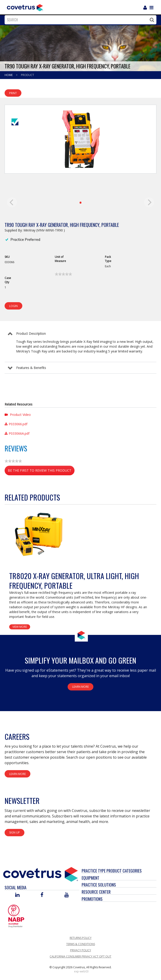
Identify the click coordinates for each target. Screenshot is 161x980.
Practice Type (94, 871)
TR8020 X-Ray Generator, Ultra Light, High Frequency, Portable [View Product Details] (74, 581)
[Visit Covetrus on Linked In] (17, 895)
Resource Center (96, 892)
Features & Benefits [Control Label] (31, 368)
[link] (63, 274)
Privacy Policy (81, 950)
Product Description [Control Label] (31, 334)
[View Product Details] (38, 534)
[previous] (12, 202)
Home (9, 75)
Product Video (18, 415)
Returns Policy (81, 938)
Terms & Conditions (81, 944)
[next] (149, 202)
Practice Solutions (99, 885)
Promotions (92, 899)
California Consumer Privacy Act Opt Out (80, 956)
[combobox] (79, 20)
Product (27, 75)
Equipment (91, 878)
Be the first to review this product (41, 471)
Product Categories (124, 871)
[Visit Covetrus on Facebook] (42, 895)
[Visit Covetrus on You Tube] (67, 895)
